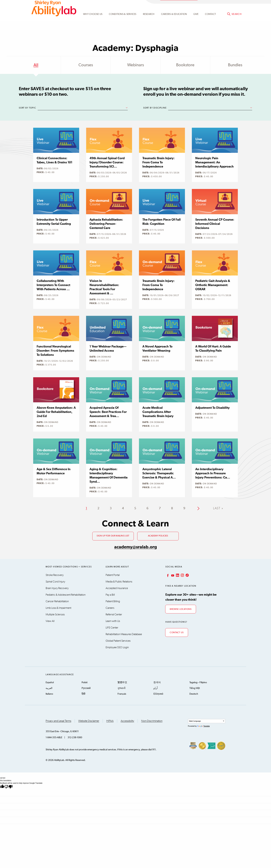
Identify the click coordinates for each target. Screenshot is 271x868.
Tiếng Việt (195, 688)
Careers (110, 608)
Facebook (167, 575)
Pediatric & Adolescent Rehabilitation (66, 595)
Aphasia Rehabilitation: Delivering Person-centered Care (106, 224)
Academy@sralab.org (228, 6)
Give (196, 23)
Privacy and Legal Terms (58, 721)
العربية (49, 688)
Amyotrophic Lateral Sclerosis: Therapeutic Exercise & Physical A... (159, 473)
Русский (86, 688)
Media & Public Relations (119, 582)
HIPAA (110, 721)
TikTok (187, 575)
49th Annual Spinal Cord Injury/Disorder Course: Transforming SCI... (107, 162)
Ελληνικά (158, 694)
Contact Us (177, 633)
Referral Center (114, 614)
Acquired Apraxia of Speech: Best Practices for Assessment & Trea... (108, 412)
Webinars (136, 65)
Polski (85, 682)
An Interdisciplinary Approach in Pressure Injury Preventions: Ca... (213, 473)
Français (122, 694)
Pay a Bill (110, 595)
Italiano (49, 694)
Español (50, 682)
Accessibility (127, 721)
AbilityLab (54, 17)
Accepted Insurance (117, 588)
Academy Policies (158, 536)
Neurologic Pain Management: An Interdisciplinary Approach (214, 162)
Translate (203, 726)
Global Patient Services (118, 641)
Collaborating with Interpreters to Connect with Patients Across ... (53, 285)
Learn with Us (113, 621)
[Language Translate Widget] (207, 721)
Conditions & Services (123, 23)
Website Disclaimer (89, 721)
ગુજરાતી (122, 688)
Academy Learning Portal (179, 6)
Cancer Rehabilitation (57, 601)
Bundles (235, 65)
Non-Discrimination (152, 721)
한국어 (157, 682)
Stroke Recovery (55, 575)
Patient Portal (113, 575)
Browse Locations (181, 609)
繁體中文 (122, 682)
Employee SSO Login (117, 647)
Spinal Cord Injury (55, 582)
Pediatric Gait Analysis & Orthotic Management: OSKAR (213, 285)
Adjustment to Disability (212, 408)
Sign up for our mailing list (113, 536)
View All (50, 621)
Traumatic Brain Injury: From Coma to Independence (158, 162)
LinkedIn (177, 575)
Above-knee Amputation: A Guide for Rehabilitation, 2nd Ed (56, 412)
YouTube (172, 575)
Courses (86, 65)
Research (149, 23)
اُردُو (156, 688)
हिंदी (83, 694)
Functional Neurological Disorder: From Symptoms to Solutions (55, 351)
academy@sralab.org (136, 547)
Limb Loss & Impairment (58, 608)
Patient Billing (113, 601)
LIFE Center (112, 628)
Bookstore (185, 65)
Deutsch (194, 694)
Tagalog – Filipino (198, 682)
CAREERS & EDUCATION (174, 23)
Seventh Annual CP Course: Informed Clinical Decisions (215, 224)
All (36, 65)
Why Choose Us (93, 23)
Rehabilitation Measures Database (124, 634)
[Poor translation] (8, 787)
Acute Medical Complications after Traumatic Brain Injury (158, 412)
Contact (210, 23)
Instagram (182, 575)
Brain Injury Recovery (57, 588)
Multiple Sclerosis (55, 614)
